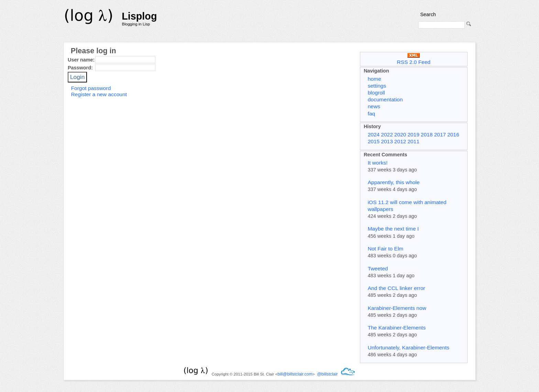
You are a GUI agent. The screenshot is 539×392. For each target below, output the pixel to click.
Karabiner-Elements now (397, 308)
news (374, 106)
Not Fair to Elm (386, 249)
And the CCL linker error (397, 288)
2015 (374, 141)
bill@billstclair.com (295, 374)
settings (377, 86)
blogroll (376, 93)
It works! (378, 163)
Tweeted (378, 268)
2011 (413, 141)
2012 (400, 141)
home (375, 79)
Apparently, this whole (394, 182)
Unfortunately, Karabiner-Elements (409, 348)
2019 (413, 135)
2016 (453, 135)
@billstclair (327, 374)
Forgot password (91, 88)
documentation (385, 99)
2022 (387, 135)
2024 (374, 135)
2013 (387, 141)
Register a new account (99, 94)
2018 (427, 135)
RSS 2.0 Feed (414, 59)
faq (372, 114)
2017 (440, 135)
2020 (400, 135)
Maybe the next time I (393, 229)
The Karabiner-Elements (397, 328)
